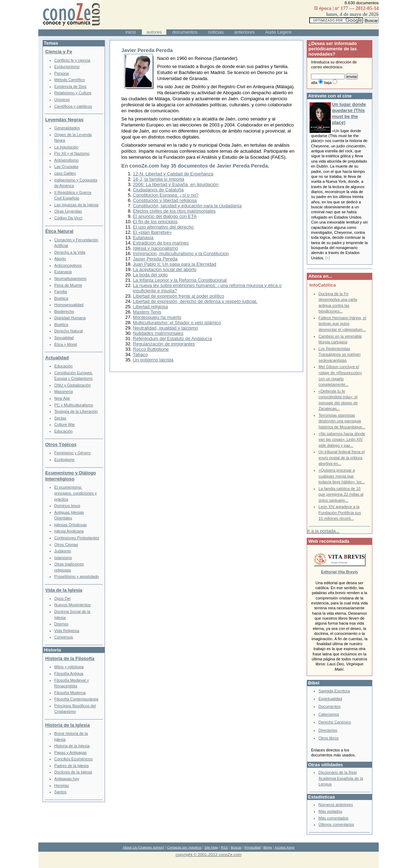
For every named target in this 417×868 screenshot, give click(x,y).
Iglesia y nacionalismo (155, 248)
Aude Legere (278, 32)
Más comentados (333, 818)
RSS (224, 847)
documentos (185, 32)
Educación (63, 366)
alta (314, 83)
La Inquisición (66, 147)
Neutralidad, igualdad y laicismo (166, 328)
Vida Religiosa (67, 631)
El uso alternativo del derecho (163, 227)
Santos (60, 792)
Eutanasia (143, 238)
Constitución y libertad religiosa (165, 200)
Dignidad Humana (70, 318)
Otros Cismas (66, 545)
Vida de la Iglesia (64, 590)
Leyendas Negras (65, 120)
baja (328, 83)
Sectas (60, 418)
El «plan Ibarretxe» (152, 232)
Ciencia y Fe (59, 52)
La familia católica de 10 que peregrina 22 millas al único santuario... (341, 494)
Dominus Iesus (67, 506)
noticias (216, 32)
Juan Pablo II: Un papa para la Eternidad (175, 264)
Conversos (64, 637)
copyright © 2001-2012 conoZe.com (208, 854)
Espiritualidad (330, 699)
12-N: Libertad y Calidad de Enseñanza (173, 174)
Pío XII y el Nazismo (72, 153)
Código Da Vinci (68, 218)
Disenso (61, 624)
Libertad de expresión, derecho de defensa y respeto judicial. (195, 301)
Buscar (236, 847)
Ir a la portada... (323, 531)
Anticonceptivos (68, 265)
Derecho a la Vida (70, 252)
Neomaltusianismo (70, 278)
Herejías (62, 785)
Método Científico (69, 80)
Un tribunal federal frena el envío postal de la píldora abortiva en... (341, 458)
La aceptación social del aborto (165, 269)
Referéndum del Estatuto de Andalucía (173, 339)
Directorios (328, 730)
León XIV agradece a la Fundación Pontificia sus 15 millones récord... (340, 512)
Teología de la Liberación (76, 411)
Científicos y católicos (73, 106)
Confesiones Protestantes (77, 538)
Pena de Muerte (68, 285)
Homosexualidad (69, 305)
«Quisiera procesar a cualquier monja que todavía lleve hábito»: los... (342, 476)
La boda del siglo (150, 275)
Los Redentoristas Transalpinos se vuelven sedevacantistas (340, 354)
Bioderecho (64, 311)
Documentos (329, 706)
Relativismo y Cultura (73, 93)
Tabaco (140, 354)
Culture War (65, 424)
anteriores (244, 32)
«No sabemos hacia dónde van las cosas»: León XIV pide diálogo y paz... (342, 439)
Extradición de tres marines (161, 243)
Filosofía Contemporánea (76, 699)
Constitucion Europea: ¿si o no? (166, 195)
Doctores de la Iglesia (73, 772)
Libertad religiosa (151, 307)
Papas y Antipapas (71, 753)
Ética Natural (59, 231)
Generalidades (67, 128)
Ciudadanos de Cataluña (158, 190)
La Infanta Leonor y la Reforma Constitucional (180, 280)
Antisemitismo (66, 160)
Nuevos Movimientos (73, 605)
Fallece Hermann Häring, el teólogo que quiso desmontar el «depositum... (342, 324)
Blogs (268, 847)
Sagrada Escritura (334, 691)
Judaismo (63, 551)
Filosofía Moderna (70, 693)
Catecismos (329, 714)
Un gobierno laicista (153, 360)
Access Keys (284, 847)
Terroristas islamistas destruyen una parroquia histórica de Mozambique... (342, 421)
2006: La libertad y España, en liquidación (176, 184)
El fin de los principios (155, 222)
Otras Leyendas (68, 211)
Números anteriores (336, 805)
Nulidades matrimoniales (158, 333)
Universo (62, 100)
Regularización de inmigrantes (164, 344)
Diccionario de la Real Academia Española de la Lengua (341, 778)
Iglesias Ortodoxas (71, 525)
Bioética (61, 298)
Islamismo (63, 558)
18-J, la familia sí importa (159, 179)
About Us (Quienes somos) (143, 847)
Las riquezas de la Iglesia (76, 205)
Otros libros (328, 738)
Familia (61, 292)
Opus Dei (62, 598)
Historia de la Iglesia (68, 725)
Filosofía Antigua (69, 673)
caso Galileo (65, 173)
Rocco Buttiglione (151, 349)
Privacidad (252, 847)
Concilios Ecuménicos (73, 759)
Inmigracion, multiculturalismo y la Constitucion (181, 253)
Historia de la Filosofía (70, 658)
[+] (328, 258)
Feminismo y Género (73, 453)
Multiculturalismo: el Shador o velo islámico (177, 323)
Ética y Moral (66, 344)
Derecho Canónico (335, 722)
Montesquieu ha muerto (157, 317)
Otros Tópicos (61, 444)
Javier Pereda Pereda (155, 259)
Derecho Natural (68, 331)
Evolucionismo (67, 67)
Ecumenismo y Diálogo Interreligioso (71, 476)
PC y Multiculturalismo (74, 405)
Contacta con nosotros (184, 847)
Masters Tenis (147, 312)
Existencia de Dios (70, 86)
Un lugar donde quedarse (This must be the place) (349, 113)
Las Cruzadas (66, 167)
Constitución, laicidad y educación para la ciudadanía (187, 206)
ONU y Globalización (73, 385)
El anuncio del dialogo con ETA (165, 216)
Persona (62, 73)
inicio (131, 32)
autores (154, 32)
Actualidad (57, 358)
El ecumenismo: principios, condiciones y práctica (76, 493)
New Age (62, 398)
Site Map (211, 847)
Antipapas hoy (67, 779)
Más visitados (330, 811)
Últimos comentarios (336, 824)
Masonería (63, 391)
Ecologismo (64, 460)
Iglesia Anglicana (69, 531)
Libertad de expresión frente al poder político (179, 296)
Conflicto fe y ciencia (72, 60)
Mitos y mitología (69, 667)
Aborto (60, 259)
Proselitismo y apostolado (77, 576)
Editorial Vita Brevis (339, 572)
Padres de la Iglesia (71, 766)
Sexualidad (64, 338)
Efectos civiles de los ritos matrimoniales (174, 211)
